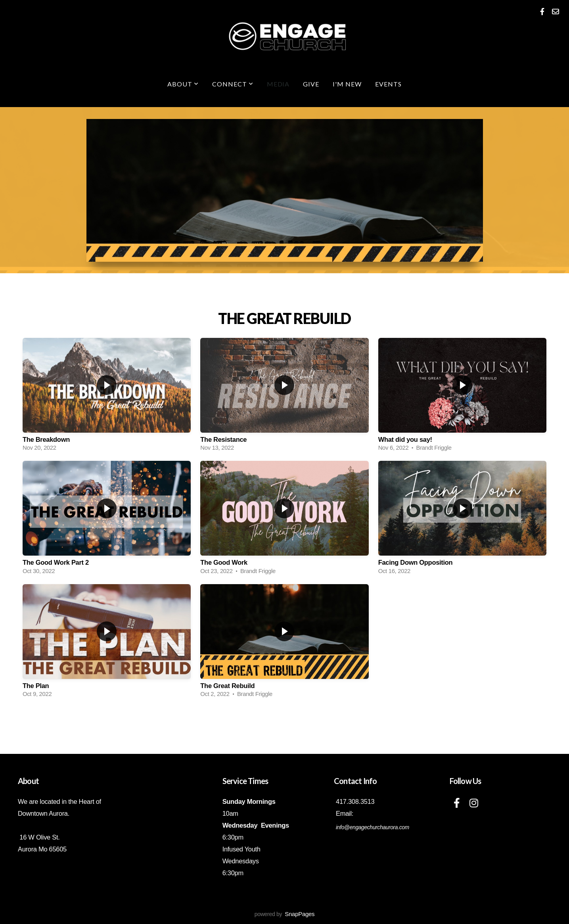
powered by (284, 914)
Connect (233, 84)
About (183, 84)
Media (278, 84)
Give (311, 84)
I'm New (347, 84)
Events (388, 84)
